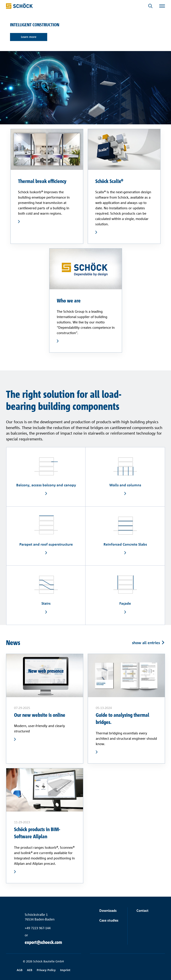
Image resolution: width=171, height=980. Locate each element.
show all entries (146, 643)
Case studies (109, 920)
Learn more (29, 37)
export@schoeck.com (43, 942)
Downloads (108, 911)
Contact (142, 911)
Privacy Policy (46, 970)
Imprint (65, 970)
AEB (30, 970)
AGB (20, 970)
